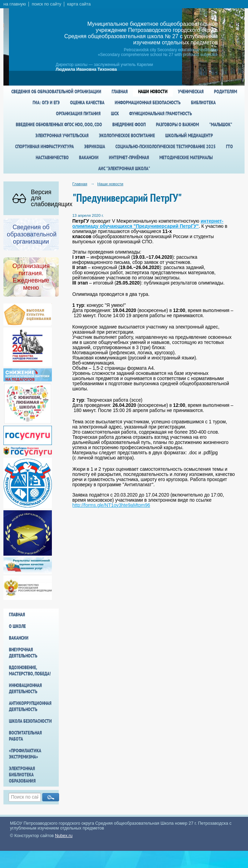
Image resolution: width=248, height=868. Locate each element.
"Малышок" (221, 124)
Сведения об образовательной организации (56, 91)
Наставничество (52, 157)
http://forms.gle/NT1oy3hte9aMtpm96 (111, 505)
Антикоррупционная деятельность (30, 706)
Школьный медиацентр (189, 135)
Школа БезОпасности (30, 721)
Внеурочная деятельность (23, 653)
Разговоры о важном (177, 124)
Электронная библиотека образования (22, 775)
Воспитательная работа (25, 736)
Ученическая (191, 91)
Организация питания (78, 113)
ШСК (115, 113)
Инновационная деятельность (25, 688)
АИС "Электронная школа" (124, 168)
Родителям (226, 91)
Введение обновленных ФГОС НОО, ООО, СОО (59, 124)
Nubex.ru (64, 836)
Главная (120, 91)
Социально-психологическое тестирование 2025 (166, 146)
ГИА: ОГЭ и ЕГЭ (46, 102)
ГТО (229, 146)
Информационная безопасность (148, 102)
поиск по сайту (46, 4)
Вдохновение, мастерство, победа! (30, 670)
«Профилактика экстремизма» (25, 754)
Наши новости (153, 91)
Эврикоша (95, 146)
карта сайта (79, 4)
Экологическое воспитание (127, 135)
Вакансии (89, 157)
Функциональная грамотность (161, 113)
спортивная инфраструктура (44, 146)
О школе (17, 626)
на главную (15, 4)
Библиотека (203, 102)
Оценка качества (87, 102)
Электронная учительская (62, 135)
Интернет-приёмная (129, 157)
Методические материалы (186, 157)
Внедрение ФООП (129, 124)
